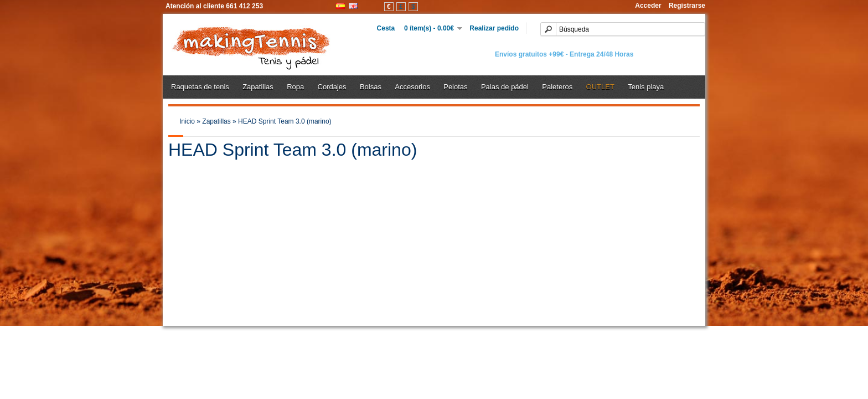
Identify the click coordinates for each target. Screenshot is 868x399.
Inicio (187, 121)
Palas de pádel (505, 87)
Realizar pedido (490, 28)
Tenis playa (646, 87)
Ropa (295, 87)
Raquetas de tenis (200, 87)
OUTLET (600, 87)
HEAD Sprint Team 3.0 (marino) (285, 121)
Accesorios (412, 87)
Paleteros (557, 87)
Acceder (648, 6)
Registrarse (687, 6)
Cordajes (332, 87)
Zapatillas (258, 87)
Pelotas (455, 87)
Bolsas (371, 87)
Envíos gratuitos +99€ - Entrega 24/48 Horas (564, 54)
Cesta (391, 28)
